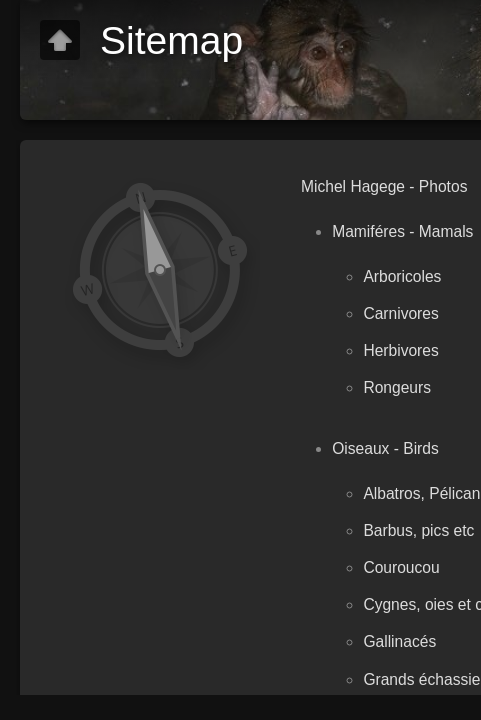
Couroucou (401, 567)
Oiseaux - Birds (385, 448)
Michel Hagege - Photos (384, 186)
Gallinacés (399, 641)
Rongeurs (397, 387)
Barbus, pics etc (418, 530)
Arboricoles (402, 276)
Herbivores (400, 350)
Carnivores (400, 313)
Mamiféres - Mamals (402, 231)
